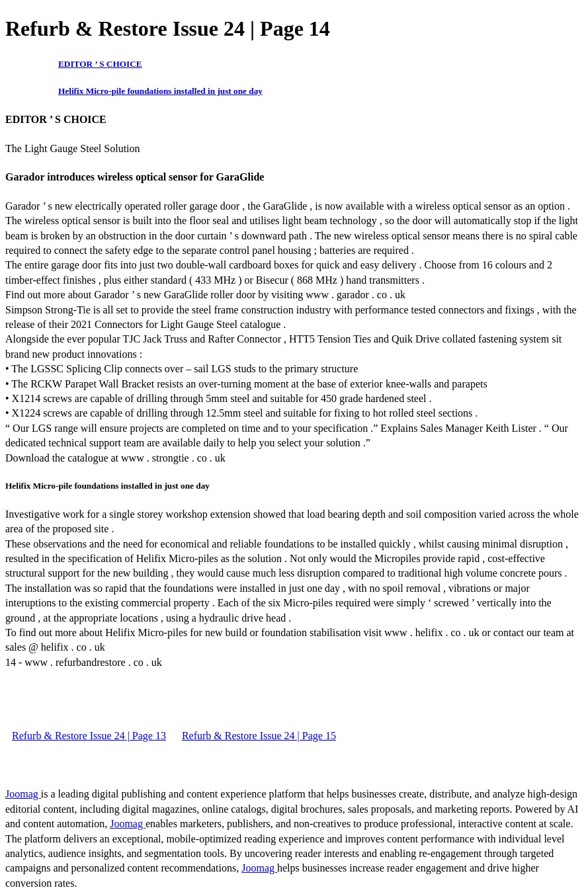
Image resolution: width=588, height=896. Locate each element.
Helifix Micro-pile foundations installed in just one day (160, 91)
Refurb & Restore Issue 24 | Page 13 (89, 736)
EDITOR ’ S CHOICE (100, 64)
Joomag (23, 794)
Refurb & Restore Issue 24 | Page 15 (259, 736)
